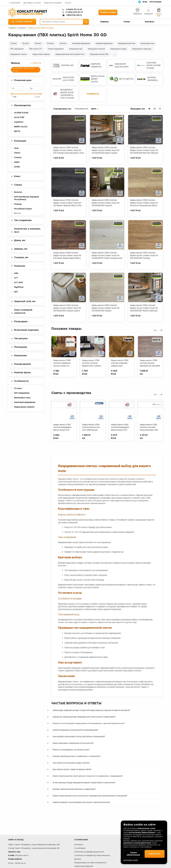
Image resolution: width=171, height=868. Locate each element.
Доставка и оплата (32, 3)
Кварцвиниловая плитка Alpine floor (70, 54)
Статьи (127, 22)
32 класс (26, 44)
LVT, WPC (19, 283)
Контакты (150, 22)
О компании (15, 3)
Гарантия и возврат (53, 3)
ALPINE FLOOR (21, 113)
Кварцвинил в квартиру (142, 49)
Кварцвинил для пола (127, 44)
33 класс (38, 44)
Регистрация (155, 2)
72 (160, 109)
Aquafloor (19, 122)
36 (155, 109)
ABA (16, 273)
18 (149, 109)
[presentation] (156, 330)
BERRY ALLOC (21, 127)
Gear (16, 148)
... (115, 54)
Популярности (81, 109)
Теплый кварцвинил (56, 49)
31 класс (14, 44)
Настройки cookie (131, 860)
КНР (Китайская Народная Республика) (27, 198)
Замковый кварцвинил (81, 44)
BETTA (17, 131)
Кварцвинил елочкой (96, 49)
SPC (16, 292)
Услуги (68, 3)
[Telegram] (140, 2)
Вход (145, 2)
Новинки (104, 22)
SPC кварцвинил (17, 49)
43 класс (63, 44)
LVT (16, 278)
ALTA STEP (19, 117)
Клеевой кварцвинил (104, 44)
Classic (17, 153)
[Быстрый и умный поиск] (64, 22)
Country (18, 158)
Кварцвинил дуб (76, 49)
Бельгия (18, 192)
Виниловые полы (148, 44)
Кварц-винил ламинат (41, 54)
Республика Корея (23, 209)
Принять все (155, 854)
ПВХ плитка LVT (36, 49)
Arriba (17, 167)
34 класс (51, 44)
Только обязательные (133, 854)
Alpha (17, 162)
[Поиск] (86, 22)
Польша (18, 204)
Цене (95, 109)
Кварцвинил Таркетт (19, 54)
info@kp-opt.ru (22, 855)
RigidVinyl (19, 287)
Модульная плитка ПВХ (99, 54)
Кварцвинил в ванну (118, 49)
